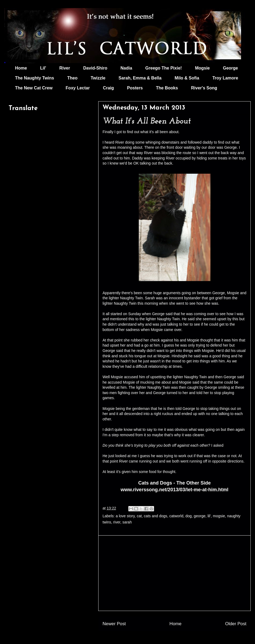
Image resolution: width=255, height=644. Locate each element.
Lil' (43, 68)
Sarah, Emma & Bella (140, 78)
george (200, 516)
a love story (125, 516)
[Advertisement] (174, 573)
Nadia (126, 68)
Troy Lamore (225, 78)
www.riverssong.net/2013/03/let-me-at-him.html (174, 490)
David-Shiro (95, 68)
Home (21, 68)
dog (189, 516)
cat (139, 516)
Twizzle (98, 78)
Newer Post (114, 624)
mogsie (219, 516)
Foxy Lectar (78, 88)
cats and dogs (156, 516)
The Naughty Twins (34, 78)
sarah (127, 522)
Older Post (236, 624)
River (65, 68)
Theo (72, 78)
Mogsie (202, 68)
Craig (108, 88)
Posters (135, 88)
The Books (167, 88)
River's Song (204, 88)
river (117, 522)
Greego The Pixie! (163, 68)
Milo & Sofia (187, 78)
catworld (176, 516)
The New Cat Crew (34, 88)
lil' (209, 516)
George (231, 68)
